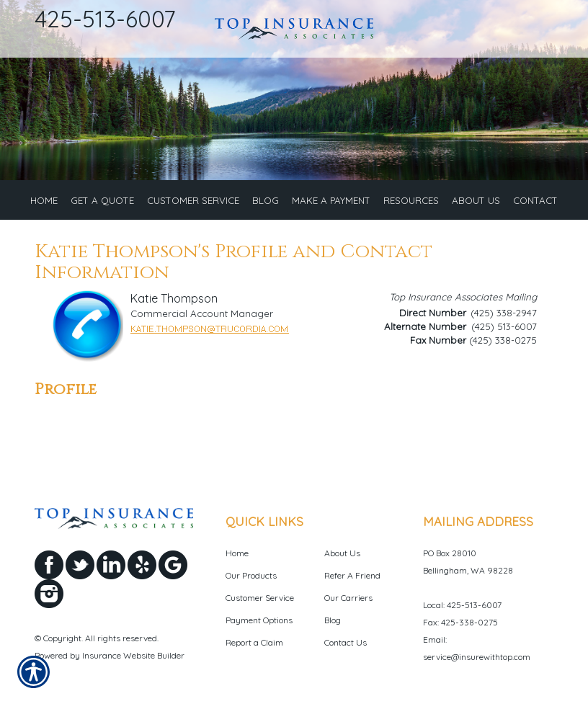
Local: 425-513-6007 (462, 612)
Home (237, 560)
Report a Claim (254, 650)
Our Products (251, 583)
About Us (342, 560)
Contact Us (346, 650)
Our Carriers (348, 605)
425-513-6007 (105, 19)
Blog (333, 627)
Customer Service (260, 605)
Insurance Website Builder (133, 663)
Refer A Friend (352, 583)
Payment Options (259, 627)
